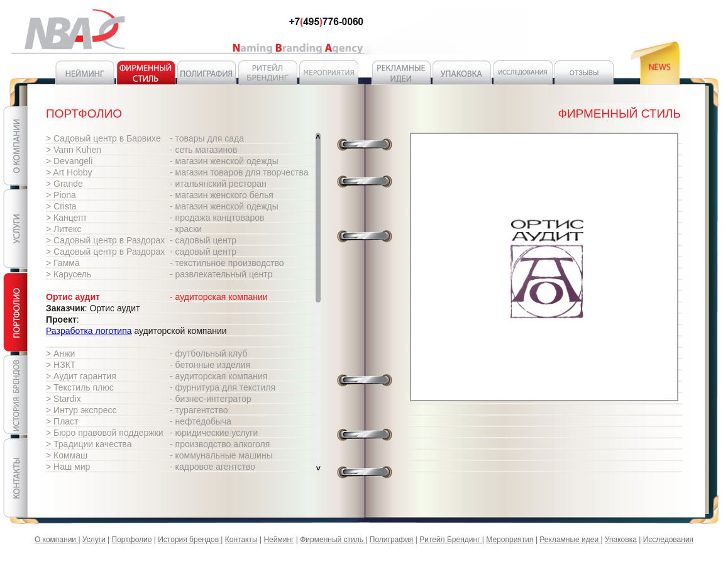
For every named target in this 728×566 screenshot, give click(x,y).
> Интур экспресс (81, 410)
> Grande (64, 184)
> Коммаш (67, 455)
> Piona (61, 195)
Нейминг (279, 540)
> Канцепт (66, 218)
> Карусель (69, 274)
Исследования (668, 540)
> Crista (61, 206)
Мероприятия (510, 540)
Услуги (94, 540)
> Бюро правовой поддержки (105, 433)
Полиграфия (392, 540)
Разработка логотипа (89, 331)
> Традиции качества (89, 444)
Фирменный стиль (333, 540)
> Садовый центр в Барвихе (103, 138)
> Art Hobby (69, 172)
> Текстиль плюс (80, 387)
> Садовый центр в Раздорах (105, 240)
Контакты (241, 540)
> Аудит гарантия (81, 376)
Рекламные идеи (570, 540)
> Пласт (62, 421)
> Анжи (60, 353)
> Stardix (63, 399)
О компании (57, 540)
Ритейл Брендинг (451, 540)
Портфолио (132, 540)
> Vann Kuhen (74, 150)
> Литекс (63, 229)
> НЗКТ (61, 365)
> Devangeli (69, 161)
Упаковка (621, 540)
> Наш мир (68, 467)
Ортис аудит (73, 297)
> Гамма (63, 263)
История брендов (189, 540)
